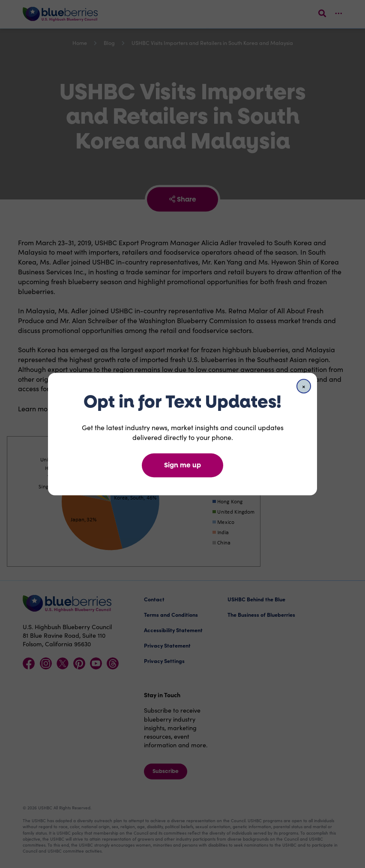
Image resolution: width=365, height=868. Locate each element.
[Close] (304, 386)
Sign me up (182, 465)
